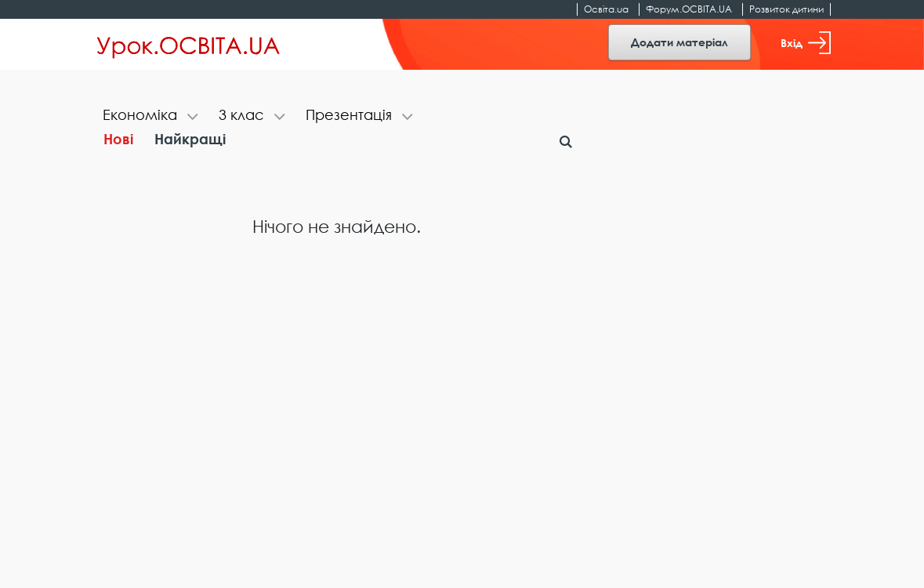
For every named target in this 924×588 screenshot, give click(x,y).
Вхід (806, 43)
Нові (118, 139)
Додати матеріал (679, 42)
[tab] (151, 116)
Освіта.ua (606, 9)
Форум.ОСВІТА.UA (689, 9)
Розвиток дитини (786, 9)
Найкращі (190, 139)
